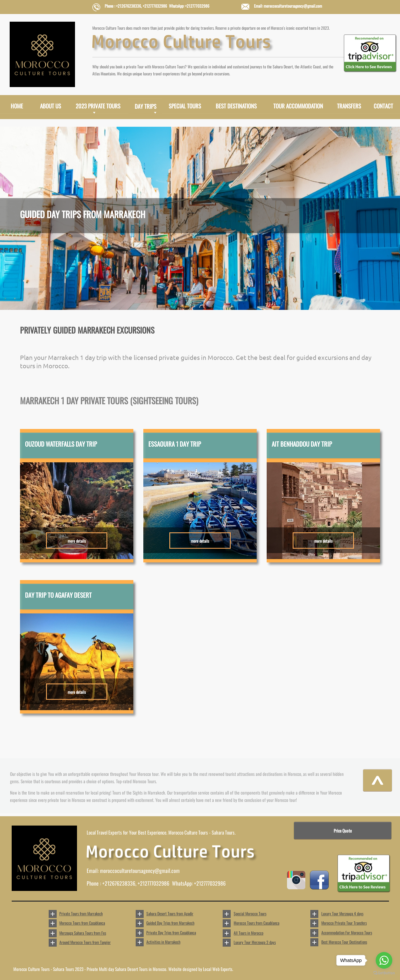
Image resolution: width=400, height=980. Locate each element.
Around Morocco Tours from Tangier (85, 942)
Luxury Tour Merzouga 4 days (342, 913)
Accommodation (347, 932)
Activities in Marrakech (163, 942)
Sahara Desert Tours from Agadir (170, 913)
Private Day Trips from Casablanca (171, 932)
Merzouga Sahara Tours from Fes (83, 933)
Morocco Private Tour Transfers (344, 923)
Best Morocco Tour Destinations (344, 942)
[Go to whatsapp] (384, 960)
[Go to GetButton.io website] (384, 973)
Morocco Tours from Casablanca (82, 923)
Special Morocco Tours (250, 913)
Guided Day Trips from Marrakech (170, 923)
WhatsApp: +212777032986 (199, 883)
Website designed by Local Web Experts (200, 969)
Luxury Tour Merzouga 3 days (255, 942)
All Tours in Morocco (248, 933)
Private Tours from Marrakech (81, 913)
